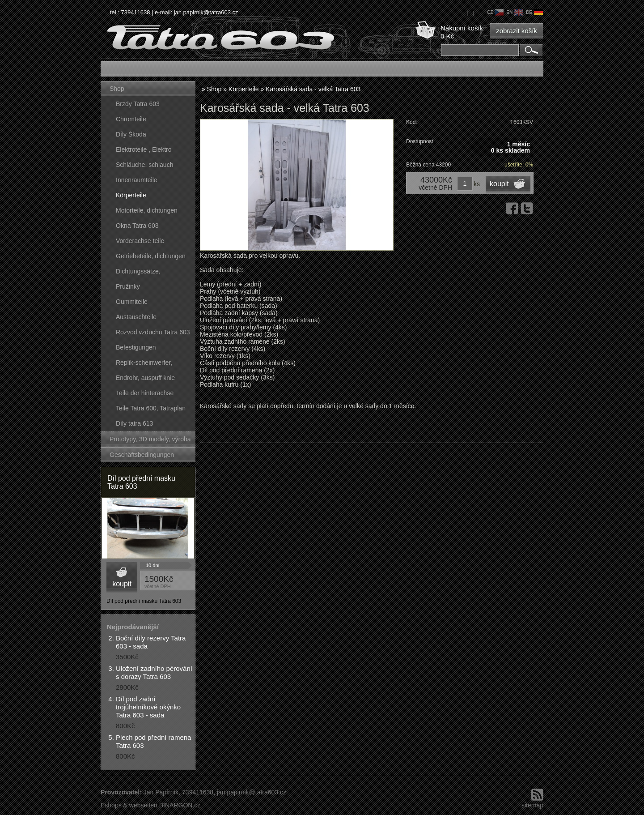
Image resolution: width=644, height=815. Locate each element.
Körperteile (131, 195)
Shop (117, 89)
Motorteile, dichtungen (147, 210)
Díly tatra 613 (134, 423)
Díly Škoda (131, 134)
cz (495, 12)
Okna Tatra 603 (137, 226)
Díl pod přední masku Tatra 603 (141, 482)
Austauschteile (136, 317)
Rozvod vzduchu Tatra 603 (153, 332)
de (534, 12)
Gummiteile (132, 302)
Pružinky (128, 286)
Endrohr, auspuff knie (145, 378)
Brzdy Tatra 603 (138, 104)
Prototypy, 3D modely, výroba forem (150, 441)
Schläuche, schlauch (144, 165)
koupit (122, 584)
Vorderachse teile (140, 241)
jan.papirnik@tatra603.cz (206, 12)
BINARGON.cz (180, 805)
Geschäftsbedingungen (142, 455)
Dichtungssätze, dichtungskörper (138, 273)
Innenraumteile (137, 180)
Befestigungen (136, 347)
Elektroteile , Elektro (144, 149)
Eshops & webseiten (129, 805)
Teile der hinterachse (145, 393)
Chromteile (131, 119)
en (515, 12)
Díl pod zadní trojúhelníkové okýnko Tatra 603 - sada (148, 707)
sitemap (532, 805)
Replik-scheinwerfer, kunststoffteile (144, 365)
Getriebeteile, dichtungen (151, 256)
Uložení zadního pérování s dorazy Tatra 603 (154, 672)
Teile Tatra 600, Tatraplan (151, 408)
